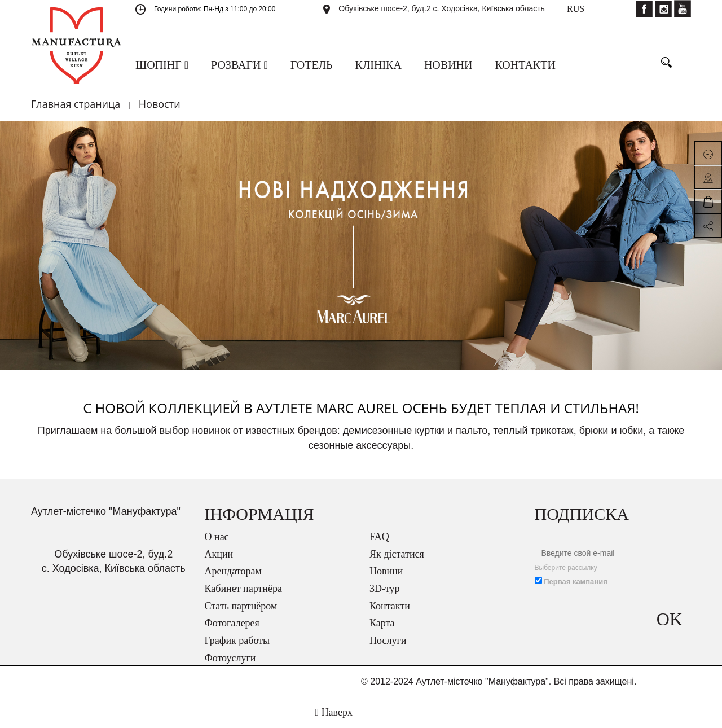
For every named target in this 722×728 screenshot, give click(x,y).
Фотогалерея (232, 623)
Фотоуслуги (230, 658)
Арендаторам (233, 571)
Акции (219, 554)
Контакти (390, 606)
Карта (382, 623)
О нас (217, 537)
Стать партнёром (241, 606)
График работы (237, 641)
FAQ (379, 537)
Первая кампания (576, 582)
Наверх (334, 712)
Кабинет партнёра (243, 589)
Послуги (388, 641)
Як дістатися (397, 554)
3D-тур (385, 589)
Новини (386, 571)
